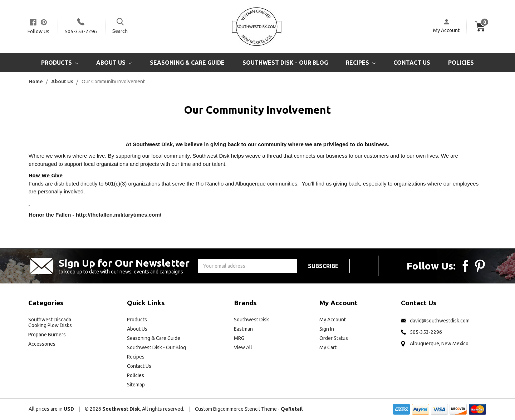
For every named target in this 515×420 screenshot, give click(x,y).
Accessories (42, 344)
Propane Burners (47, 335)
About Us (114, 63)
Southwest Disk (251, 320)
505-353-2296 (81, 31)
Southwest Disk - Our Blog (285, 63)
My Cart (328, 347)
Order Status (334, 338)
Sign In (327, 329)
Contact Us (412, 63)
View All (243, 347)
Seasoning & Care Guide (187, 63)
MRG (239, 338)
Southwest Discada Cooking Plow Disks (50, 322)
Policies (461, 63)
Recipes (361, 63)
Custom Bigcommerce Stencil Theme (236, 409)
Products (60, 63)
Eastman (243, 329)
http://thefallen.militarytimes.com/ (119, 215)
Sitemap (136, 385)
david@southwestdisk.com (440, 321)
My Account (446, 30)
